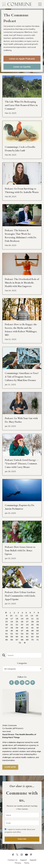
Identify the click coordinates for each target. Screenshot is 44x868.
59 (12, 637)
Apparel (33, 860)
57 (38, 634)
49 (32, 631)
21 (32, 619)
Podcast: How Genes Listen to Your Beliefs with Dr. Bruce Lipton (20, 550)
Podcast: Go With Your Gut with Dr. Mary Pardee (21, 420)
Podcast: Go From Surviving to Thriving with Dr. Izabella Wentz (22, 190)
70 (32, 640)
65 (7, 640)
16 (7, 619)
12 (21, 616)
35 (32, 625)
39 (17, 628)
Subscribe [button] (22, 839)
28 (32, 622)
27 (27, 622)
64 (38, 637)
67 (17, 640)
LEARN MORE (10, 767)
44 (7, 631)
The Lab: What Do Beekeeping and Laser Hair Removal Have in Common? (21, 105)
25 (17, 622)
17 (12, 619)
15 (37, 616)
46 (17, 631)
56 (32, 634)
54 (22, 634)
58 (7, 637)
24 (12, 622)
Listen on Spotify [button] (22, 67)
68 (22, 640)
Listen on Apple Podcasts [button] (22, 59)
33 (22, 625)
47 (22, 631)
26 (22, 622)
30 (7, 625)
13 (27, 616)
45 (12, 631)
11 (16, 616)
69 (27, 640)
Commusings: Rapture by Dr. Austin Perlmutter (20, 507)
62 (27, 637)
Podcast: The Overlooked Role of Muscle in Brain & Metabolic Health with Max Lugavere (22, 283)
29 (38, 622)
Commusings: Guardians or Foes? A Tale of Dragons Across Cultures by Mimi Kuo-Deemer (22, 377)
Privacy (18, 863)
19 (22, 619)
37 (7, 628)
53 (17, 634)
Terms (27, 863)
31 (12, 625)
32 (17, 625)
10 (11, 616)
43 (38, 628)
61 (22, 637)
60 (17, 637)
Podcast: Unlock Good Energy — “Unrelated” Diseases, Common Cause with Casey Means (22, 463)
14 (32, 616)
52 (12, 634)
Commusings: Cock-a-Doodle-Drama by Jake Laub (20, 149)
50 (38, 631)
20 (27, 619)
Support (24, 860)
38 (12, 628)
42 (32, 628)
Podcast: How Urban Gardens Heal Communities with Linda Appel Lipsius (20, 596)
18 (17, 619)
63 (32, 637)
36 (38, 625)
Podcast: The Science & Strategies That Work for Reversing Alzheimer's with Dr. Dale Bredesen (21, 236)
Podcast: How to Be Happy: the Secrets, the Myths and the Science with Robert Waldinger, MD (21, 330)
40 (22, 628)
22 (38, 619)
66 (12, 640)
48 (27, 631)
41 (27, 628)
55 (27, 634)
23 (7, 622)
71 (38, 640)
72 (20, 643)
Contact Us (13, 860)
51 (7, 634)
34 (27, 625)
